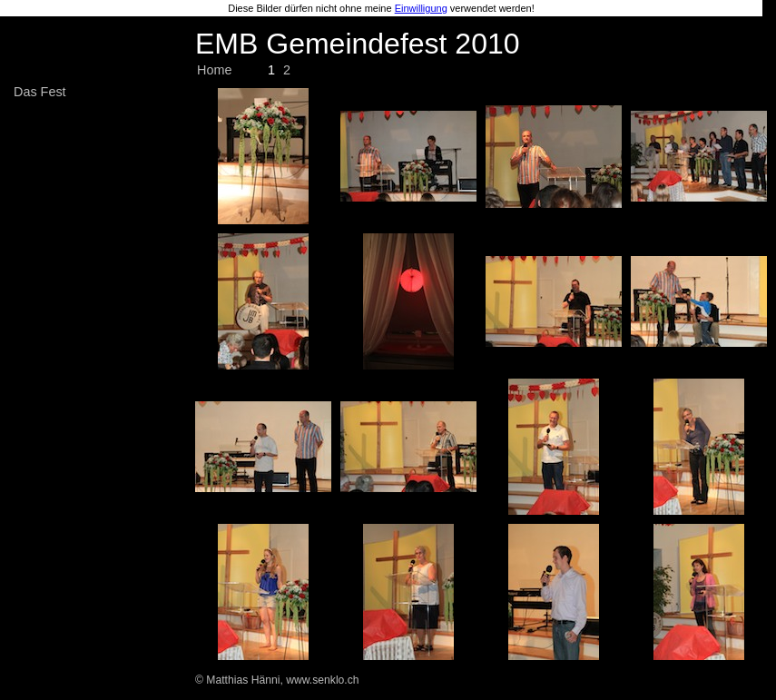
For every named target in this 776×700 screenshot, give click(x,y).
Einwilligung (421, 8)
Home (214, 70)
